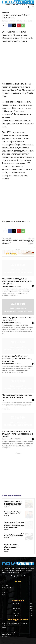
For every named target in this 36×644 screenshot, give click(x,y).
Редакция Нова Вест (10, 21)
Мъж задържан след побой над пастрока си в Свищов (17, 396)
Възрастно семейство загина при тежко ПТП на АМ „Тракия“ (27, 242)
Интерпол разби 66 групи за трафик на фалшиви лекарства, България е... (17, 359)
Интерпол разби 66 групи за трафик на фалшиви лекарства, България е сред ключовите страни (14, 525)
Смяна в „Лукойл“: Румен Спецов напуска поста (13, 513)
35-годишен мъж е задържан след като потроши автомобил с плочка (17, 434)
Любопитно (6, 13)
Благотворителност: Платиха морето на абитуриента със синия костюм (10, 242)
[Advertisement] (18, 63)
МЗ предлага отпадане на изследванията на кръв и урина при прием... (17, 281)
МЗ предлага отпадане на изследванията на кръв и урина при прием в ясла (13, 503)
